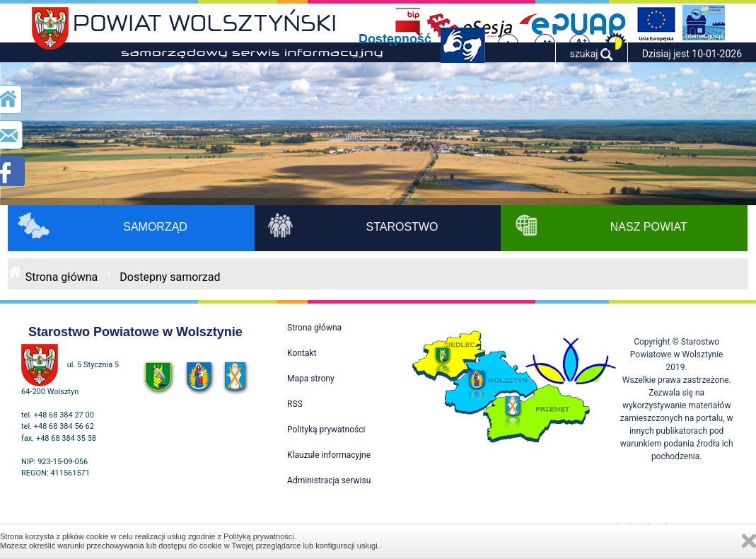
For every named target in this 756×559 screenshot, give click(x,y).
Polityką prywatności (259, 536)
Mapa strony (310, 379)
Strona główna (62, 277)
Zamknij (749, 541)
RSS (295, 404)
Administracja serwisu (329, 480)
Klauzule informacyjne (329, 455)
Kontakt (302, 353)
